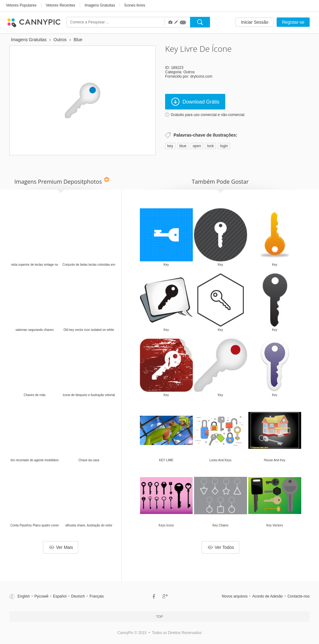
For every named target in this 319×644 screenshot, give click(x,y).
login (224, 146)
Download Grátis (195, 102)
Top (159, 617)
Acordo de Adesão (268, 596)
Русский (42, 596)
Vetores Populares (21, 5)
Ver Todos (221, 547)
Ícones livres (135, 5)
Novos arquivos (235, 596)
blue (183, 146)
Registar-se (293, 22)
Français (97, 596)
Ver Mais (61, 547)
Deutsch (78, 596)
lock (210, 146)
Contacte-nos (299, 596)
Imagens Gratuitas (100, 5)
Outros (189, 72)
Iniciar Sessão (255, 22)
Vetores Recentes (61, 5)
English (24, 596)
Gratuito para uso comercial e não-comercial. (208, 115)
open (197, 146)
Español (60, 596)
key (170, 146)
